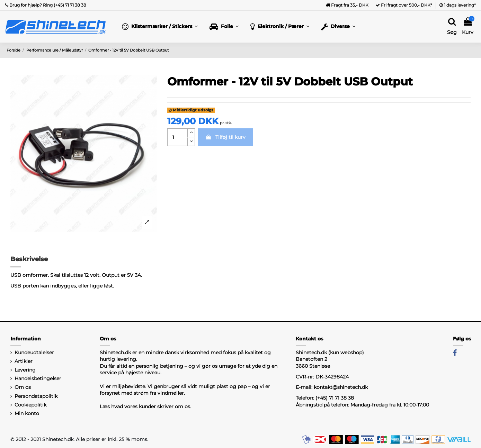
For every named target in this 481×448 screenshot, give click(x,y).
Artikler (24, 361)
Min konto (27, 413)
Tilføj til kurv (225, 137)
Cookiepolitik (30, 405)
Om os (23, 387)
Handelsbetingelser (38, 378)
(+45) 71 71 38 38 (335, 398)
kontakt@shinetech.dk (341, 387)
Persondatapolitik (36, 396)
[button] (160, 27)
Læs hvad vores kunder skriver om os (145, 406)
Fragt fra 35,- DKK (347, 5)
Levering (25, 370)
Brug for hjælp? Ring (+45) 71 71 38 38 (46, 5)
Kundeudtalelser (34, 353)
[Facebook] (455, 353)
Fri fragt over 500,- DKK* (404, 5)
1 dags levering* (458, 5)
